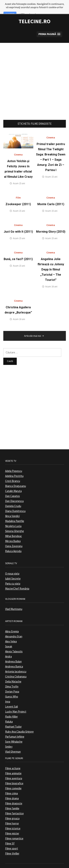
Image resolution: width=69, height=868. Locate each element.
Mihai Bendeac (14, 526)
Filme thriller (12, 844)
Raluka (9, 712)
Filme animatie (13, 764)
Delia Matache (13, 672)
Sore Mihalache (14, 732)
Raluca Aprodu (13, 541)
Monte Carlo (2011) (51, 195)
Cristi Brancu (13, 471)
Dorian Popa (12, 682)
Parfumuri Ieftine (15, 727)
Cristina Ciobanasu (16, 667)
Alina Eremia (12, 622)
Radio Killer (11, 707)
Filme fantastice (14, 804)
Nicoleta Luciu (13, 516)
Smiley (9, 737)
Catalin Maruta (13, 481)
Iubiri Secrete (13, 569)
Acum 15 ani (19, 174)
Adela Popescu (14, 461)
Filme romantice (14, 829)
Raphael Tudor (13, 717)
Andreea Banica (14, 657)
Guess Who (12, 687)
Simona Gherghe (15, 521)
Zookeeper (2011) (18, 195)
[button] (49, 24)
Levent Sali (11, 697)
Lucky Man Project (16, 702)
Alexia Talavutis (14, 642)
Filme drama (12, 789)
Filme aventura (14, 769)
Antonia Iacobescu (16, 662)
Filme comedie (13, 779)
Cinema (18, 145)
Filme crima (11, 784)
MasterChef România (17, 579)
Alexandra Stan (14, 627)
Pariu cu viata (13, 574)
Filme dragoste (14, 794)
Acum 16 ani (51, 277)
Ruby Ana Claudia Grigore (19, 722)
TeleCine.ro (34, 12)
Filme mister (12, 824)
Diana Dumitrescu (15, 501)
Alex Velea (11, 632)
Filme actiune (13, 759)
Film (18, 188)
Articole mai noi (34, 326)
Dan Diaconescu (14, 491)
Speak (9, 637)
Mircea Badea (13, 531)
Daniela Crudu (13, 496)
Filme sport (12, 839)
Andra (8, 647)
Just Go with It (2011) (18, 222)
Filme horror (12, 814)
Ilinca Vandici (12, 506)
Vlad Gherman (13, 742)
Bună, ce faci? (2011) (18, 249)
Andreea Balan (13, 652)
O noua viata (12, 564)
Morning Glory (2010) (51, 222)
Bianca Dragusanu (16, 476)
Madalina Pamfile (15, 511)
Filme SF (10, 834)
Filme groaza (12, 809)
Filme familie (12, 799)
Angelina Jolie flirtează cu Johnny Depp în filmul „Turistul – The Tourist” (51, 260)
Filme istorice (13, 819)
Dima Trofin (12, 677)
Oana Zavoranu (14, 536)
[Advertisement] (34, 68)
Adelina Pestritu (14, 466)
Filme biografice (14, 774)
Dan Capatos (13, 486)
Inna (8, 692)
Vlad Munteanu (14, 599)
